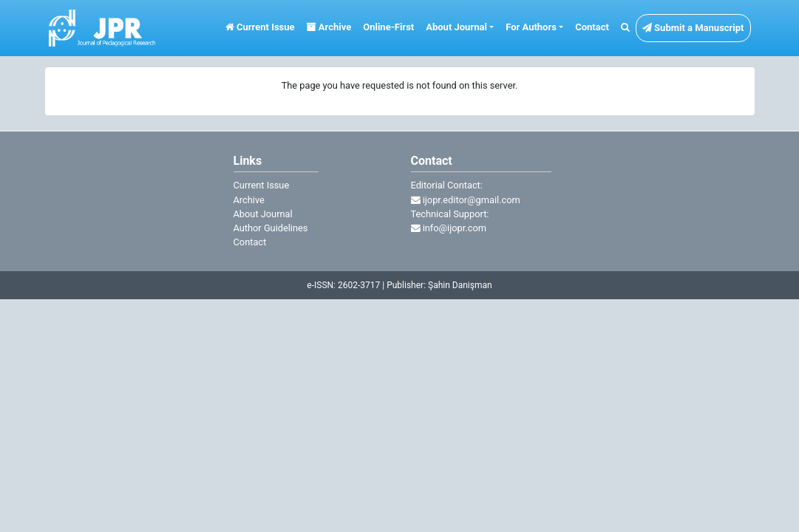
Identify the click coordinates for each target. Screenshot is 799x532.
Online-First (388, 27)
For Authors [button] (531, 27)
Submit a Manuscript (693, 28)
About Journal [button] (456, 27)
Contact (592, 27)
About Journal (263, 214)
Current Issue (260, 27)
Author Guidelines (271, 228)
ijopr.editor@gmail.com (466, 200)
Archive (329, 27)
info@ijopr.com (449, 228)
